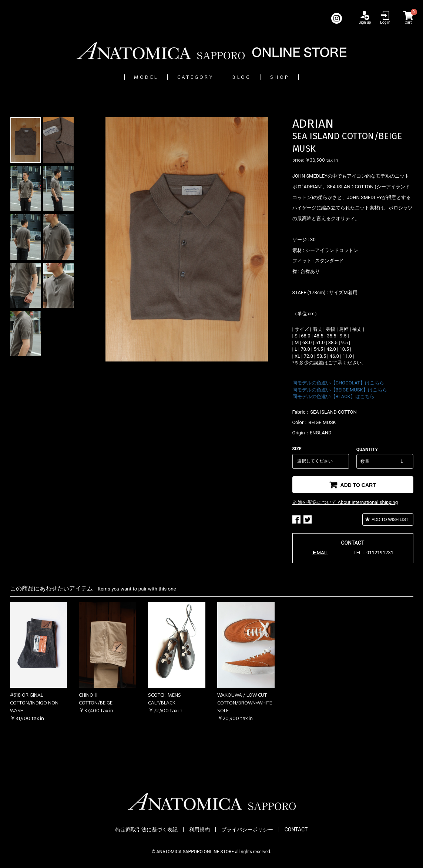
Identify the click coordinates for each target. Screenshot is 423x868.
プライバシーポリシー (247, 830)
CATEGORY (187, 77)
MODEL (117, 77)
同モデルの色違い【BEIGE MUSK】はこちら (340, 390)
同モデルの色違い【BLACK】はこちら (333, 396)
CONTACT (296, 830)
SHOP (310, 77)
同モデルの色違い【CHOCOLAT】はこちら (338, 383)
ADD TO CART (357, 485)
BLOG (254, 77)
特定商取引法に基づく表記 (147, 830)
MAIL (322, 553)
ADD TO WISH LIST (390, 519)
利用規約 (199, 830)
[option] (187, 239)
